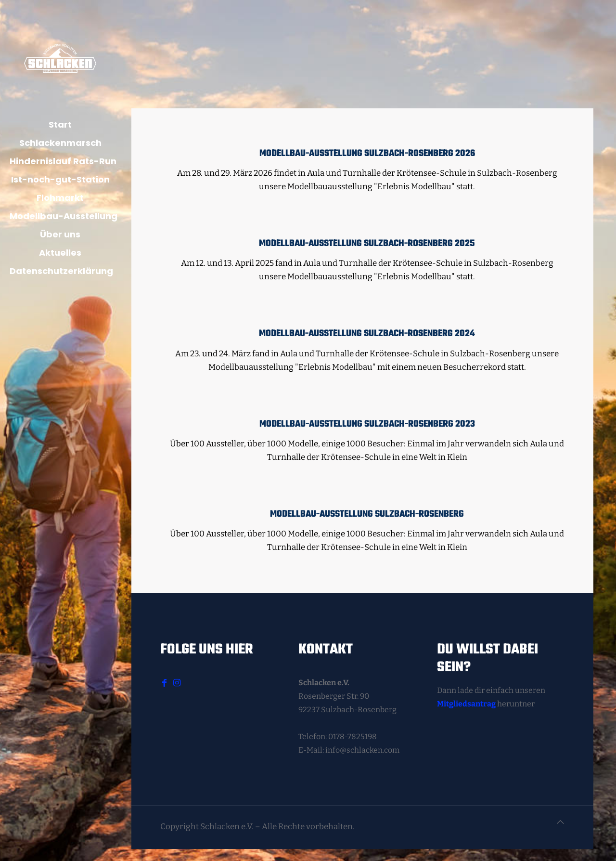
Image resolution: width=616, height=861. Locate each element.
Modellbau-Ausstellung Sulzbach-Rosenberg (367, 514)
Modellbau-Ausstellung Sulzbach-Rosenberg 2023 (367, 424)
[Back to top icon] (560, 822)
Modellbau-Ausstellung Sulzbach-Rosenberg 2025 (367, 244)
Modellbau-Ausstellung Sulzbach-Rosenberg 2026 (367, 154)
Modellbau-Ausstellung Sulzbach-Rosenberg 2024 (367, 334)
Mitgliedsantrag (466, 704)
